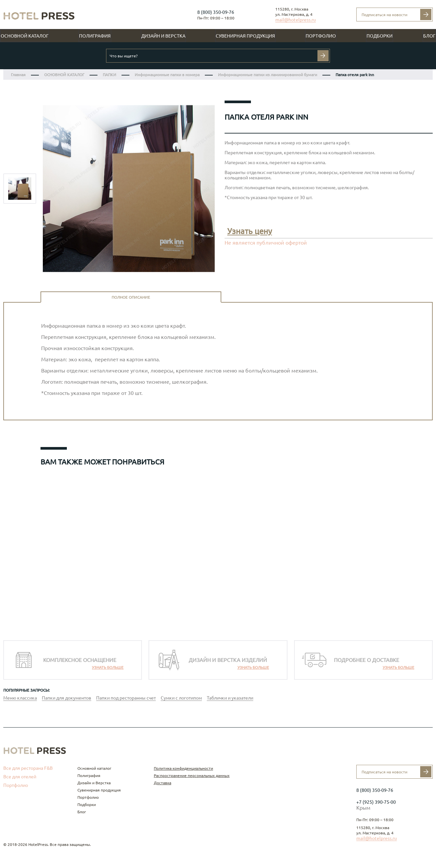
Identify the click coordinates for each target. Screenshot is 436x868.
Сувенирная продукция (245, 36)
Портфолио (321, 36)
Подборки (380, 36)
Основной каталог (25, 36)
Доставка (163, 783)
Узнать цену (250, 231)
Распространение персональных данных (192, 776)
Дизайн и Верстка (163, 36)
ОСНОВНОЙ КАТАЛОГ (64, 75)
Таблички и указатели (230, 698)
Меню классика (20, 698)
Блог (429, 36)
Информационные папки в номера (167, 75)
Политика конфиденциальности (183, 768)
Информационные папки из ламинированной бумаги (268, 75)
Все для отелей (20, 777)
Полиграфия (95, 36)
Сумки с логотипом (181, 698)
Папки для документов (67, 698)
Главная (18, 75)
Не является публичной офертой (266, 243)
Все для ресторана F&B (28, 768)
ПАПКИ (109, 75)
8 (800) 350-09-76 (216, 12)
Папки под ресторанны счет (126, 698)
